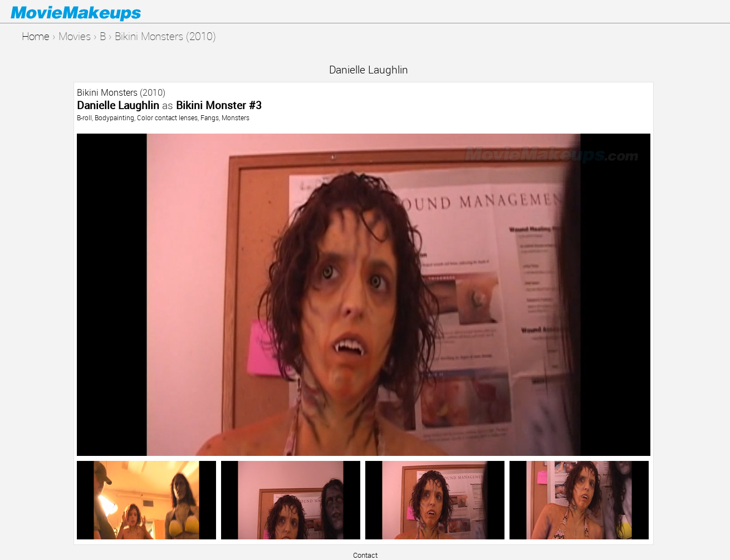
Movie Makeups (92, 12)
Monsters (236, 117)
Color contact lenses (167, 117)
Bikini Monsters (107, 92)
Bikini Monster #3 (219, 105)
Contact (365, 555)
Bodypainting (114, 117)
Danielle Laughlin (369, 69)
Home (36, 36)
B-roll (84, 117)
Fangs (210, 117)
